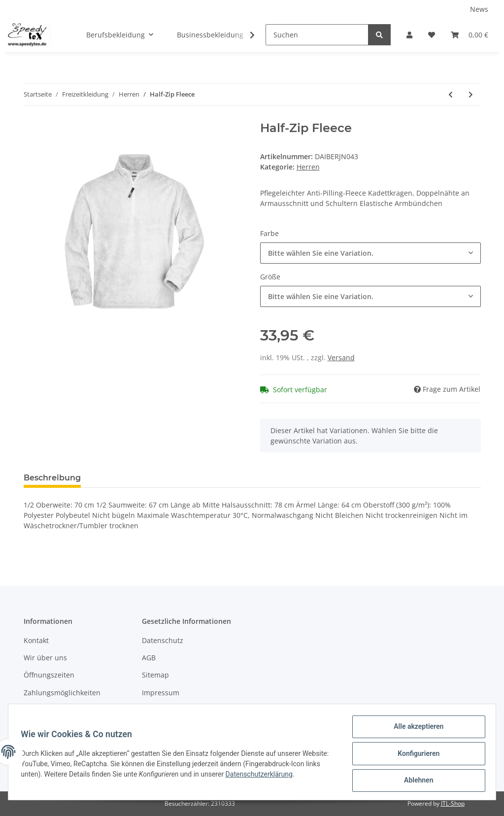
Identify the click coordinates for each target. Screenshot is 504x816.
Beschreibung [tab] (52, 478)
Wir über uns (45, 658)
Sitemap (155, 675)
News (479, 9)
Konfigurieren (415, 755)
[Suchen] (317, 35)
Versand (341, 357)
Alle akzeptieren (415, 730)
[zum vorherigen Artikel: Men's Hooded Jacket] (451, 94)
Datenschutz (163, 640)
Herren (308, 167)
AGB (149, 658)
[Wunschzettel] (432, 35)
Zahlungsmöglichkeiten (62, 693)
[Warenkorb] (470, 35)
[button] (409, 35)
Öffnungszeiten (49, 675)
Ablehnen (415, 781)
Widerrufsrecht (167, 710)
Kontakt (36, 640)
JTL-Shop (453, 803)
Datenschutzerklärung (293, 776)
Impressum (161, 693)
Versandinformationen (61, 710)
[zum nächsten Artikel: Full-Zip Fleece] (471, 94)
